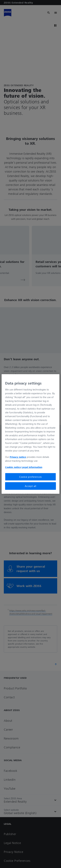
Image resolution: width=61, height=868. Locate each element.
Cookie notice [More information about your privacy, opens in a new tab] (13, 467)
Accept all (30, 486)
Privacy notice (18, 457)
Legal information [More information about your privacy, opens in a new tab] (32, 467)
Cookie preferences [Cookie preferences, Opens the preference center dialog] (30, 477)
